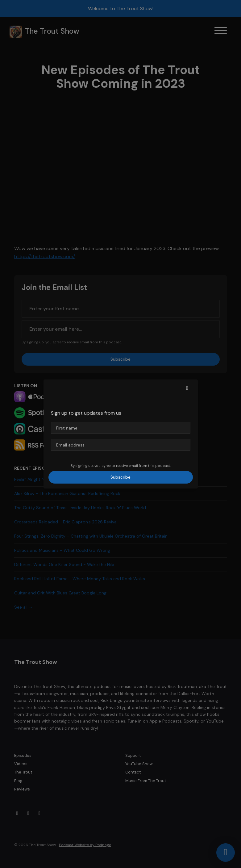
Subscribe (120, 477)
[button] (187, 388)
